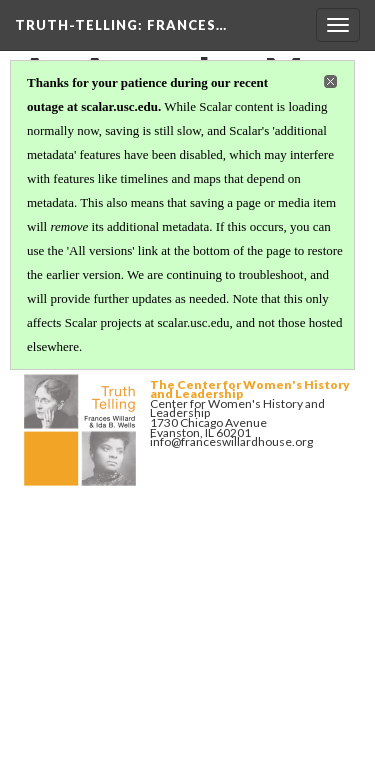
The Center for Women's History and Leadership (250, 389)
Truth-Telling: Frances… (121, 25)
